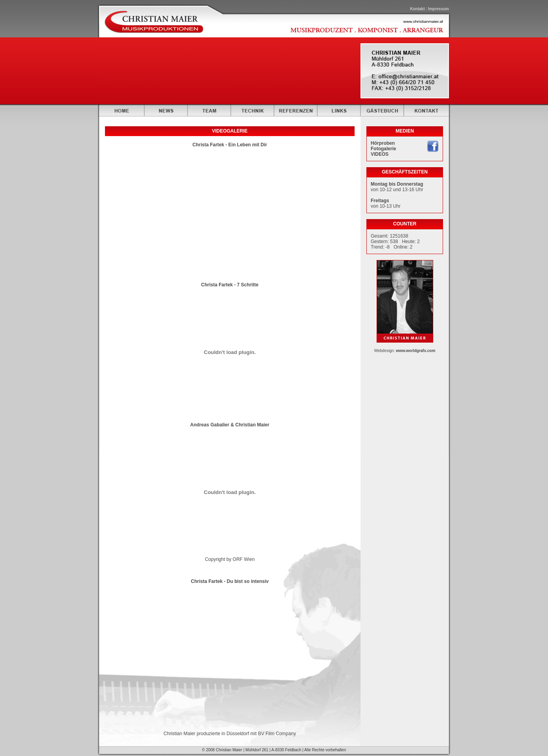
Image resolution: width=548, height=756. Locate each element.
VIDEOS (380, 154)
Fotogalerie (383, 149)
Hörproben (383, 143)
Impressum (439, 9)
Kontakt (417, 9)
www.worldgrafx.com (416, 351)
